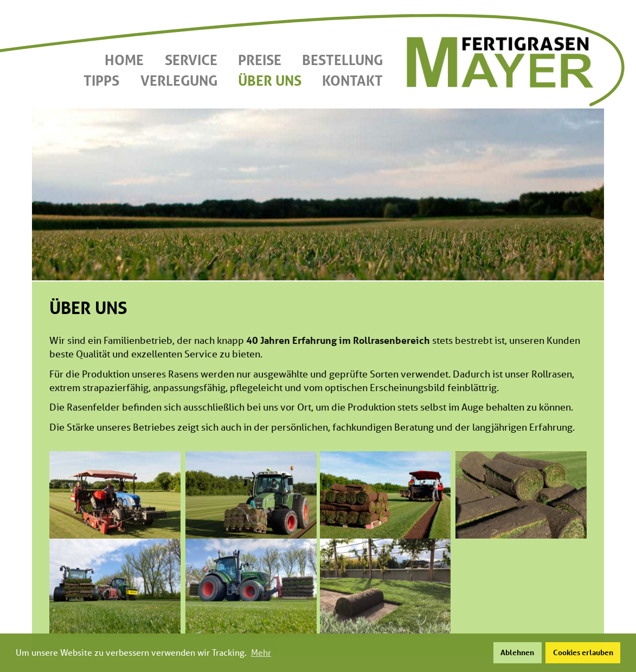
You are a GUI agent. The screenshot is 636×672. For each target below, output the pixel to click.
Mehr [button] (261, 652)
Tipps (101, 80)
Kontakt (352, 80)
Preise (260, 60)
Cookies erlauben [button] (583, 652)
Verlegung (179, 80)
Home (124, 60)
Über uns (270, 80)
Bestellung (342, 60)
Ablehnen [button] (517, 652)
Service (191, 60)
